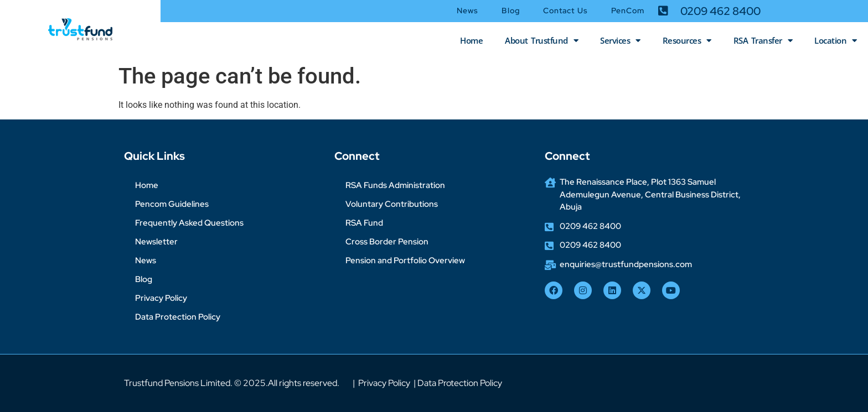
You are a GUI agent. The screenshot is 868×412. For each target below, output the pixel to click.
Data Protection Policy (178, 317)
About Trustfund (541, 41)
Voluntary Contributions (392, 204)
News (467, 11)
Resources (687, 41)
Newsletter (156, 242)
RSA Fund (364, 223)
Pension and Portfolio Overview (405, 260)
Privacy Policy (161, 298)
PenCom (628, 11)
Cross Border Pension (387, 242)
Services (620, 41)
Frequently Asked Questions (189, 223)
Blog (510, 11)
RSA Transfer (763, 41)
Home (471, 40)
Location (836, 41)
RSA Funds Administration (395, 185)
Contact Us (565, 11)
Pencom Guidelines (172, 204)
